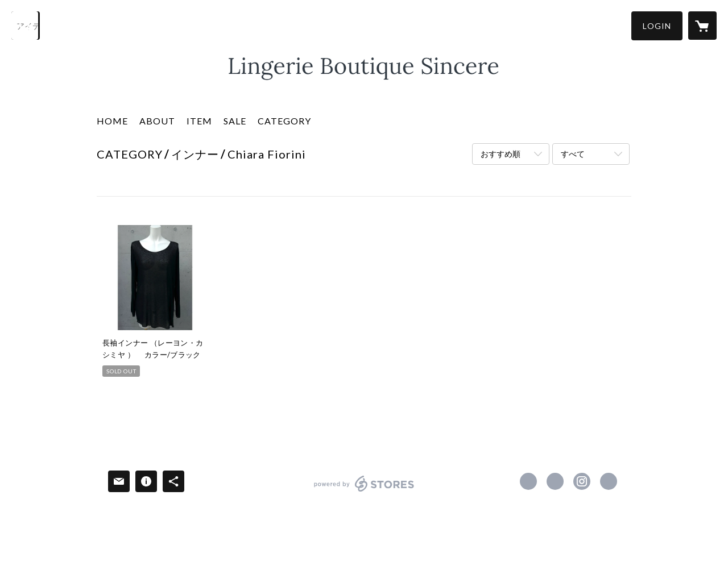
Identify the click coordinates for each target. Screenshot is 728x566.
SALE (235, 121)
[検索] (26, 26)
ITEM (199, 121)
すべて (573, 154)
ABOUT (157, 121)
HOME (112, 121)
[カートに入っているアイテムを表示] (702, 26)
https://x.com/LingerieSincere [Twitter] (555, 481)
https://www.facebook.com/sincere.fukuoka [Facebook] (528, 481)
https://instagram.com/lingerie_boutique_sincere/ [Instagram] (582, 481)
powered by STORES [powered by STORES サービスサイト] (364, 491)
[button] (657, 26)
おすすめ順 (500, 154)
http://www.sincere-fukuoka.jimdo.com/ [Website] (609, 481)
